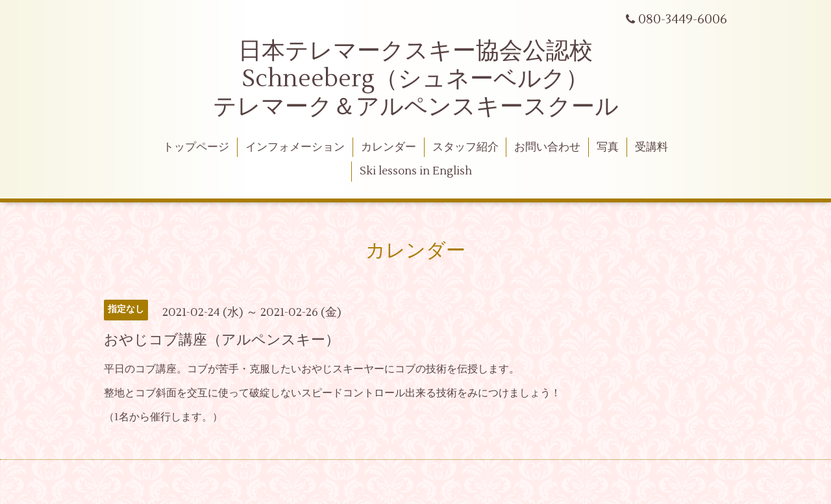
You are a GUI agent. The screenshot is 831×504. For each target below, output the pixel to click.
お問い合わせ (547, 147)
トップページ (196, 147)
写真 (608, 147)
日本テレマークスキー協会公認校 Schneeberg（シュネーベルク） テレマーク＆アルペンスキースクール (416, 79)
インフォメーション (295, 147)
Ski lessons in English (416, 171)
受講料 (651, 147)
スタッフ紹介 (465, 147)
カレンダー (389, 147)
